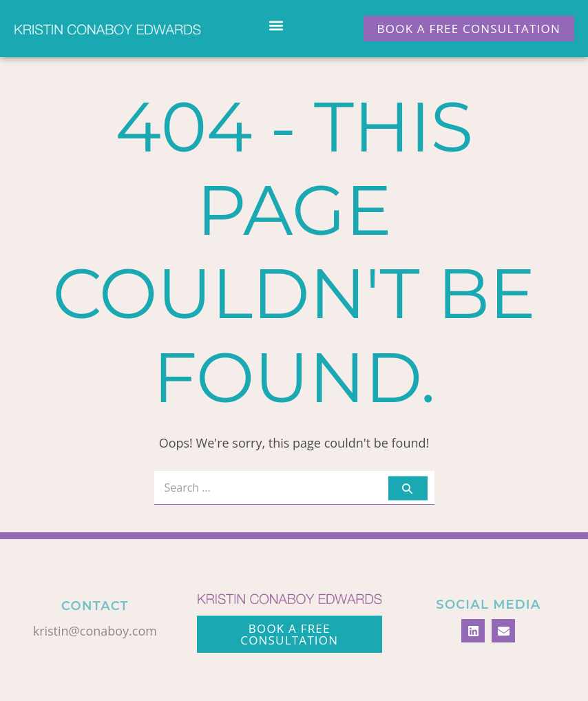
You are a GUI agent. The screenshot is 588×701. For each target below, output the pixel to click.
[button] (276, 25)
